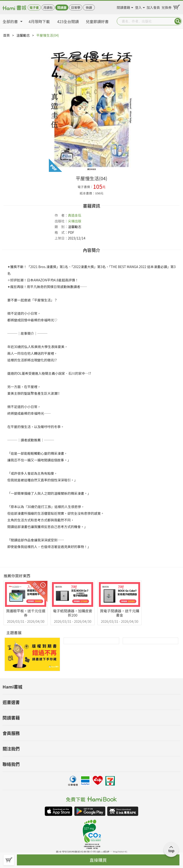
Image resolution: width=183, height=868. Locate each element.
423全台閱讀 (68, 21)
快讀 (89, 7)
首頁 (6, 35)
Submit (178, 21)
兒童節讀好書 (97, 21)
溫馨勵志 (23, 35)
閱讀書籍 (123, 7)
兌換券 (167, 7)
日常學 (76, 7)
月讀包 (48, 7)
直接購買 (98, 860)
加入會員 (153, 7)
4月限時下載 (39, 21)
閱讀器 (62, 7)
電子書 (34, 7)
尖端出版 (75, 221)
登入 (138, 7)
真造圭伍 (75, 215)
